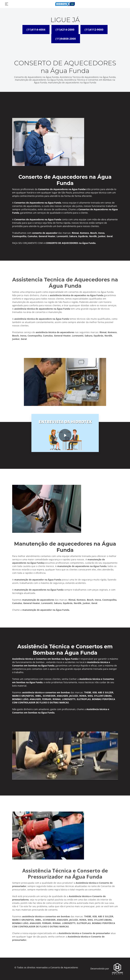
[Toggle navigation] (7, 4)
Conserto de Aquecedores (64, 967)
